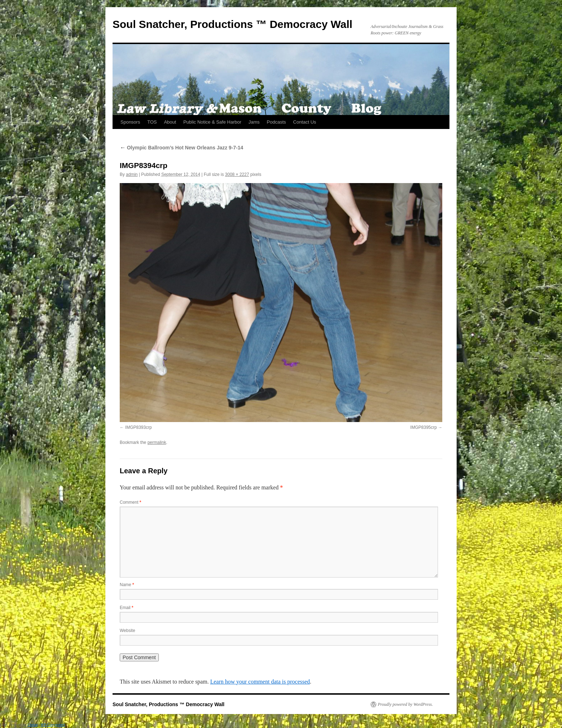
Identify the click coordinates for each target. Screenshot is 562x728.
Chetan (33, 725)
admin (132, 174)
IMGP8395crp (424, 427)
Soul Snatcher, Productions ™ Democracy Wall (232, 24)
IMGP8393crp (138, 427)
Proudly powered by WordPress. (405, 704)
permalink (157, 442)
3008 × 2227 (237, 174)
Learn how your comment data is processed (260, 682)
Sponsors (130, 122)
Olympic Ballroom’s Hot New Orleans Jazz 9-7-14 (182, 148)
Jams (254, 122)
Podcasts (276, 122)
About (170, 122)
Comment (130, 502)
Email (127, 608)
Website (127, 631)
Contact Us (305, 122)
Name (127, 585)
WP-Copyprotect (53, 725)
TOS (152, 122)
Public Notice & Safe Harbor (212, 122)
